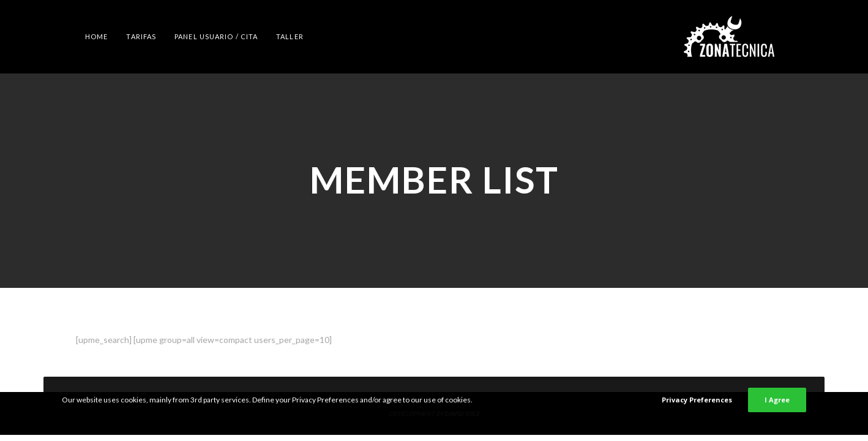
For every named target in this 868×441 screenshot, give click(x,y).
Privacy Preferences (697, 400)
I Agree (777, 400)
